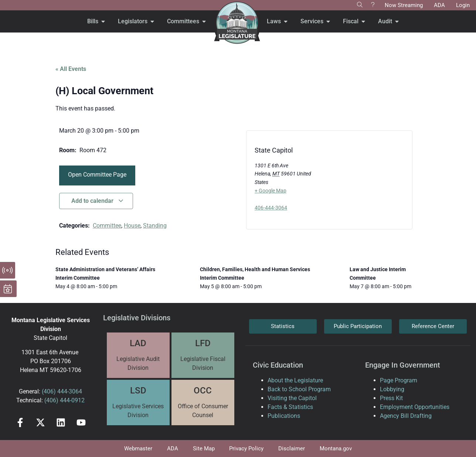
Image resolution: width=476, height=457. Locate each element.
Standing (155, 226)
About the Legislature (295, 380)
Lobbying (392, 389)
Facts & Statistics (290, 407)
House (132, 226)
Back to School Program (299, 389)
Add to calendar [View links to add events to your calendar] (98, 201)
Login (463, 5)
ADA (439, 5)
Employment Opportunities (415, 407)
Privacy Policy (247, 449)
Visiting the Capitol (292, 398)
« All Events (71, 69)
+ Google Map (271, 191)
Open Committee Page (97, 175)
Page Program (399, 380)
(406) (49, 391)
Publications (284, 416)
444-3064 (69, 391)
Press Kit (391, 398)
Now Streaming (404, 5)
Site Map (204, 449)
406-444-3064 (271, 208)
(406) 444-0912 (64, 400)
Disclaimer (292, 449)
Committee (107, 226)
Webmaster (138, 449)
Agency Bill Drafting (406, 416)
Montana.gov (336, 449)
